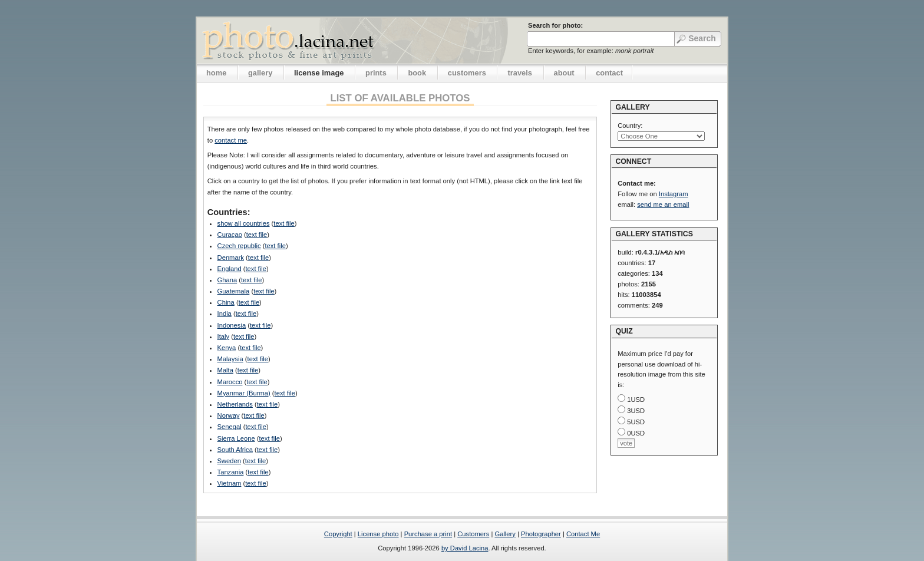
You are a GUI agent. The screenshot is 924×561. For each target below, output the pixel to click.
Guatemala (234, 291)
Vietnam (230, 483)
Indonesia (232, 325)
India (225, 313)
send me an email (663, 204)
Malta (225, 370)
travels (520, 73)
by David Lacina (465, 548)
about (564, 73)
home (216, 73)
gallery (260, 73)
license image (319, 73)
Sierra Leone (236, 438)
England (230, 269)
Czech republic (239, 246)
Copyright (338, 534)
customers (467, 73)
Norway (229, 415)
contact (609, 73)
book (417, 73)
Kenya (227, 348)
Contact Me (583, 534)
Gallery (505, 534)
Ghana (227, 280)
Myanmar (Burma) (244, 393)
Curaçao (230, 235)
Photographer (541, 534)
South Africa (235, 450)
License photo (378, 534)
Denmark (231, 258)
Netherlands (235, 404)
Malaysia (230, 359)
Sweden (229, 461)
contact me (231, 140)
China (226, 302)
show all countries (244, 223)
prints (376, 73)
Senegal (230, 427)
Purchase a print (428, 534)
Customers (473, 534)
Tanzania (231, 472)
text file (284, 223)
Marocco (230, 382)
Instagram (674, 194)
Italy (224, 336)
